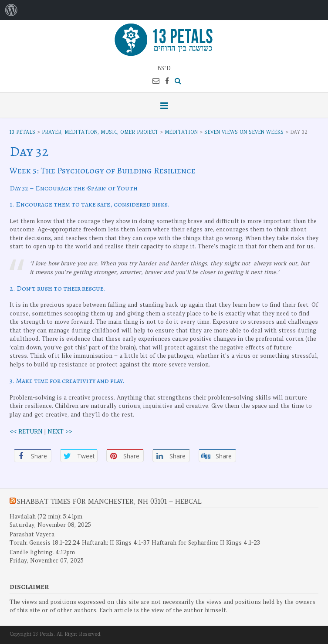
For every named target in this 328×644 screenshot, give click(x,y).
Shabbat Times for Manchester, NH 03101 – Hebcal (109, 501)
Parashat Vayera (32, 534)
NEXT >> (60, 432)
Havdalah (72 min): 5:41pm (46, 517)
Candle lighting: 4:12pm (42, 552)
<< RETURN (26, 432)
